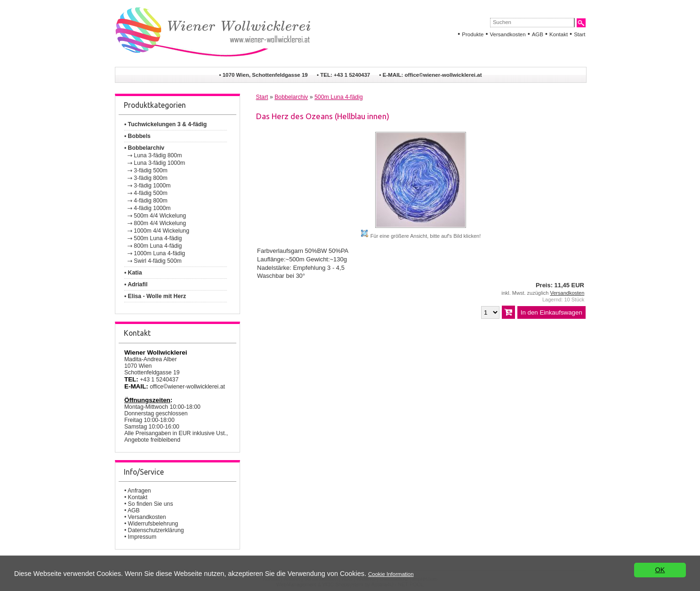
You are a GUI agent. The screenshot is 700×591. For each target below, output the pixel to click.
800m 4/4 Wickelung (160, 223)
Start (579, 34)
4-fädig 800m (150, 201)
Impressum (142, 537)
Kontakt (559, 34)
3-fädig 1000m (152, 186)
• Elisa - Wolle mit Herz (155, 296)
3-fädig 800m (150, 178)
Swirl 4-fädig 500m (157, 261)
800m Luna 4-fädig (158, 246)
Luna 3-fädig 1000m (159, 163)
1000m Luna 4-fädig (159, 253)
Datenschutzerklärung (156, 530)
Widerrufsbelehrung (153, 524)
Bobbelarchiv (291, 97)
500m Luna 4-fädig (158, 238)
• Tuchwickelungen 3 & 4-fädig (165, 124)
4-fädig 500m (150, 193)
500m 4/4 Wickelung (160, 216)
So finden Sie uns (151, 504)
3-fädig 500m (150, 170)
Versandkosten (507, 34)
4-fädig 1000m (152, 208)
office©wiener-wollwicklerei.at (443, 75)
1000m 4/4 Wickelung (161, 231)
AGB (538, 34)
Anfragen (139, 491)
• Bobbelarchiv (144, 148)
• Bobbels (137, 136)
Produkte (473, 34)
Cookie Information (391, 574)
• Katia (133, 273)
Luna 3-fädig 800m (158, 155)
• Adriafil (136, 284)
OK (660, 570)
